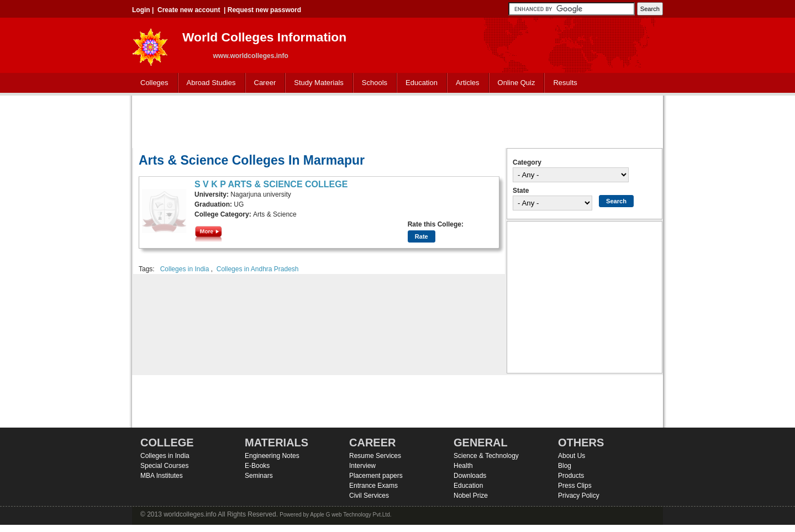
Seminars (259, 476)
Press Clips (575, 486)
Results (565, 83)
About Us (572, 456)
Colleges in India (185, 269)
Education (419, 83)
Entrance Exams (373, 486)
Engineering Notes (272, 456)
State (521, 191)
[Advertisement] (398, 120)
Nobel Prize (471, 496)
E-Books (257, 466)
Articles (468, 83)
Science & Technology (486, 456)
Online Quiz (517, 83)
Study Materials (316, 83)
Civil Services (369, 496)
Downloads (470, 476)
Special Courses (164, 466)
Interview (362, 466)
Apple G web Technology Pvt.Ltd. (351, 515)
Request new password (264, 10)
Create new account (189, 10)
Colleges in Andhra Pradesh (258, 269)
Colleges (152, 83)
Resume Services (375, 456)
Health (463, 466)
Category (527, 162)
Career (263, 83)
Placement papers (376, 476)
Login (141, 10)
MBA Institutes (162, 476)
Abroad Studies (209, 83)
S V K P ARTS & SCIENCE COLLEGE (271, 184)
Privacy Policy (579, 496)
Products (571, 476)
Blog (565, 466)
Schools (372, 83)
